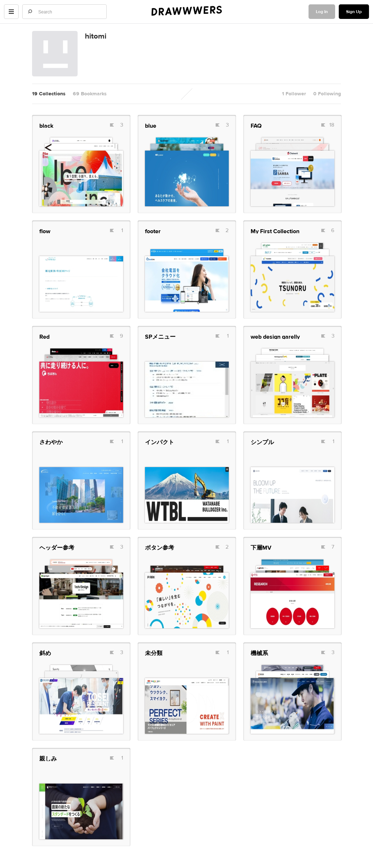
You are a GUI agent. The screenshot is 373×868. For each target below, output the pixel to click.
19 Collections (49, 94)
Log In (322, 12)
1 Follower (294, 94)
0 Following (327, 94)
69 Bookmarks (90, 94)
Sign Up (354, 12)
